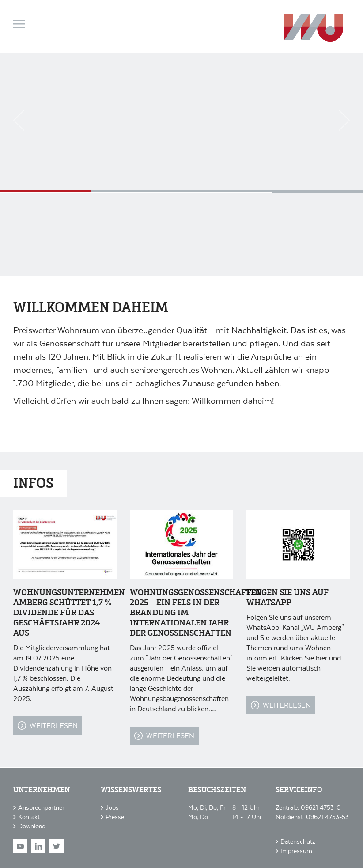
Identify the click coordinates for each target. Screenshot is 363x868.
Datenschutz (298, 841)
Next (344, 120)
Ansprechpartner (41, 807)
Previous (19, 120)
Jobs (112, 807)
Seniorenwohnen (45, 191)
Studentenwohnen (136, 191)
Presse (115, 817)
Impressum (296, 851)
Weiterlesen (54, 725)
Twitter (57, 846)
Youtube (20, 846)
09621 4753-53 (327, 817)
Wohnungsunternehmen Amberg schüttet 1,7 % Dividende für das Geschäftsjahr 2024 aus (69, 613)
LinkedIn (38, 846)
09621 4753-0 (321, 807)
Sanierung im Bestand (227, 191)
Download (32, 826)
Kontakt (29, 817)
